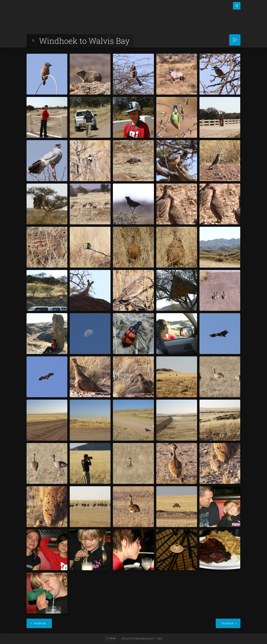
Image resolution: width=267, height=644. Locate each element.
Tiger (159, 638)
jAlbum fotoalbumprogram (138, 638)
